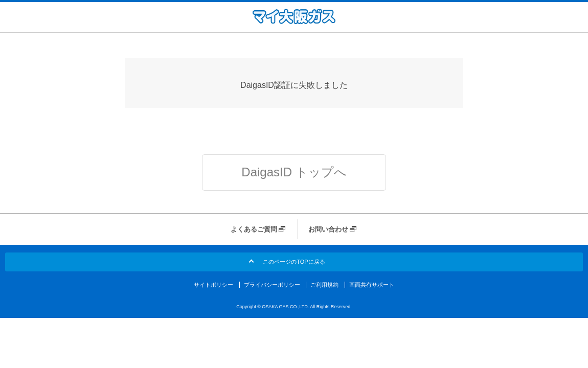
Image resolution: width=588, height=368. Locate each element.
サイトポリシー (213, 285)
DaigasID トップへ (294, 172)
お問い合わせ (328, 229)
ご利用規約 (324, 285)
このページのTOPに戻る (294, 262)
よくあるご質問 (254, 229)
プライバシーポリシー (272, 285)
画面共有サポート (372, 285)
